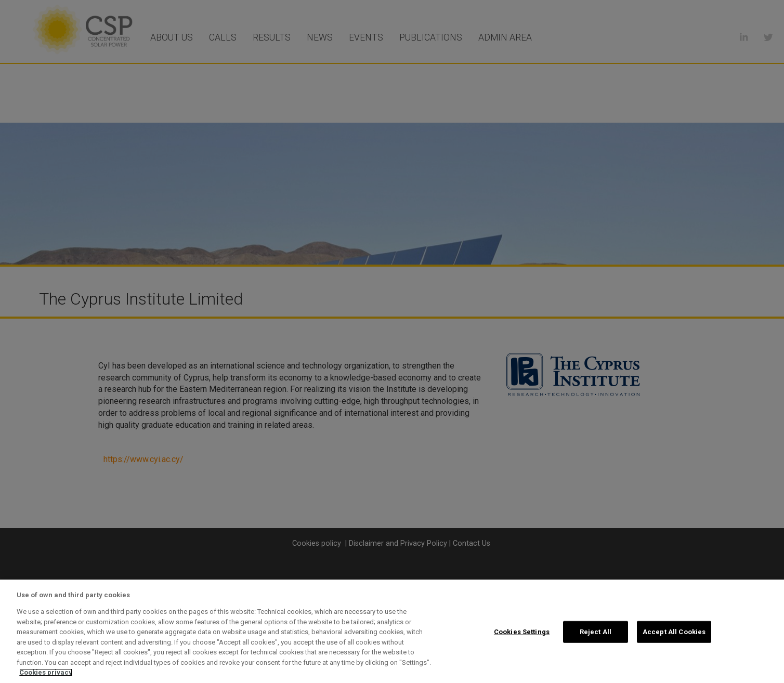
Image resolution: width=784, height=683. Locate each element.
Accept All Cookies (674, 632)
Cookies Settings (522, 632)
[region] (392, 631)
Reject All (596, 632)
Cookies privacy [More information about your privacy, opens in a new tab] (46, 672)
